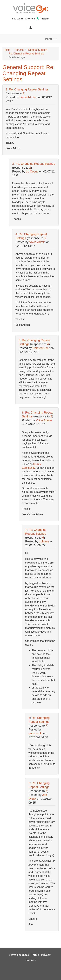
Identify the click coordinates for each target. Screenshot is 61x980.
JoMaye (44, 541)
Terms (35, 955)
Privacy (46, 955)
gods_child (35, 733)
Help (8, 50)
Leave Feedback (19, 955)
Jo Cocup (32, 172)
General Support (38, 50)
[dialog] (55, 974)
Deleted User (41, 348)
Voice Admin (28, 97)
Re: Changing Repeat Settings (26, 54)
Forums (19, 50)
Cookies (30, 960)
